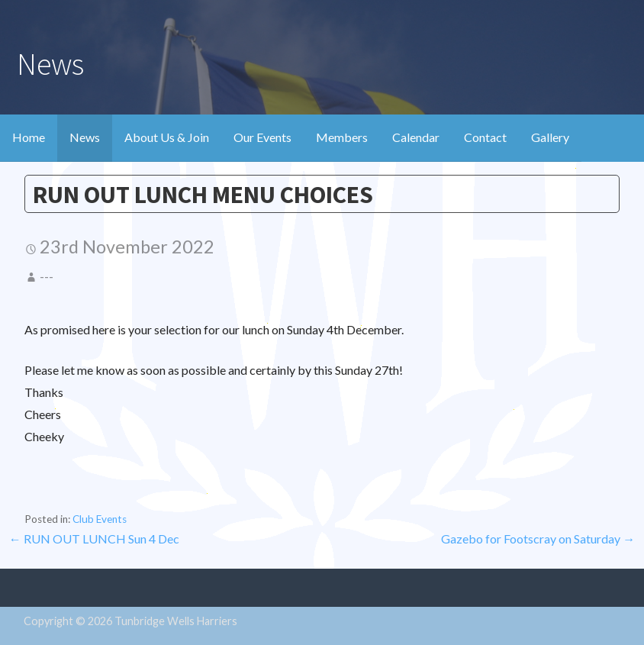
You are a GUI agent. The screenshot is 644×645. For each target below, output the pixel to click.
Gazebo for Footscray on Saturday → (538, 539)
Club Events (100, 519)
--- (47, 276)
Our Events (262, 137)
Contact (485, 137)
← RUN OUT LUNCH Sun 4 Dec (94, 539)
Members (342, 137)
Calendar (416, 137)
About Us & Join (167, 137)
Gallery (550, 137)
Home (29, 137)
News (85, 137)
